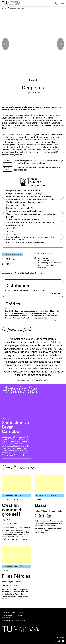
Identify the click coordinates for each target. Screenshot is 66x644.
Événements (12, 8)
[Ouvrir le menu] (63, 3)
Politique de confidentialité (33, 626)
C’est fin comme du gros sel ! (13, 482)
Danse (33, 51)
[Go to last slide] (6, 29)
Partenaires (33, 633)
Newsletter (33, 637)
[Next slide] (60, 29)
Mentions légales (33, 630)
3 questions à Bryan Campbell (16, 399)
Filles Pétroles (16, 548)
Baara (41, 477)
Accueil (4, 8)
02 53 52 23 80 (59, 618)
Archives (33, 641)
